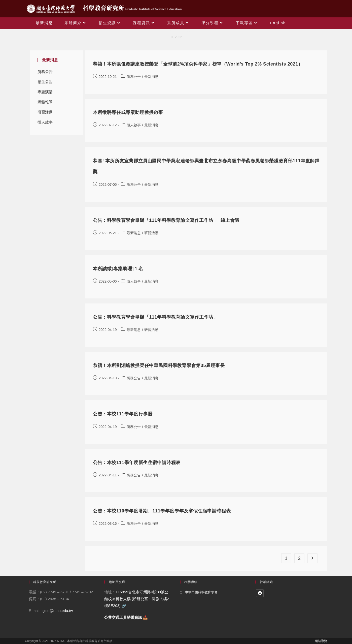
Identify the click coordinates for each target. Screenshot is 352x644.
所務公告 (45, 72)
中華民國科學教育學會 (201, 592)
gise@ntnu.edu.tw (58, 611)
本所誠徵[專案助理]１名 (118, 269)
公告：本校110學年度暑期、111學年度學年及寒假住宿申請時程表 (162, 511)
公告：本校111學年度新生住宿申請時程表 (137, 463)
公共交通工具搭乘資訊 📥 (126, 617)
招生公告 (45, 82)
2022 (178, 37)
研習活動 (45, 112)
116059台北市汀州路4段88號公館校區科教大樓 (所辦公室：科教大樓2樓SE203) (137, 599)
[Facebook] (260, 593)
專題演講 (45, 92)
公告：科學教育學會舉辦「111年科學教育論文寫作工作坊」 (155, 317)
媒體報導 (45, 102)
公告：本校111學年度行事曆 (123, 414)
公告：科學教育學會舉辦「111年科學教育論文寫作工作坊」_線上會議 (166, 220)
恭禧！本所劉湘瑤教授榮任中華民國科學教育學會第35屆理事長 (159, 365)
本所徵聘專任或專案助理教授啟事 (128, 112)
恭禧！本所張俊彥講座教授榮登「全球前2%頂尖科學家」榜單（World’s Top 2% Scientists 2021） (198, 64)
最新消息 (151, 77)
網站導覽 (321, 641)
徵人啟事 (45, 122)
